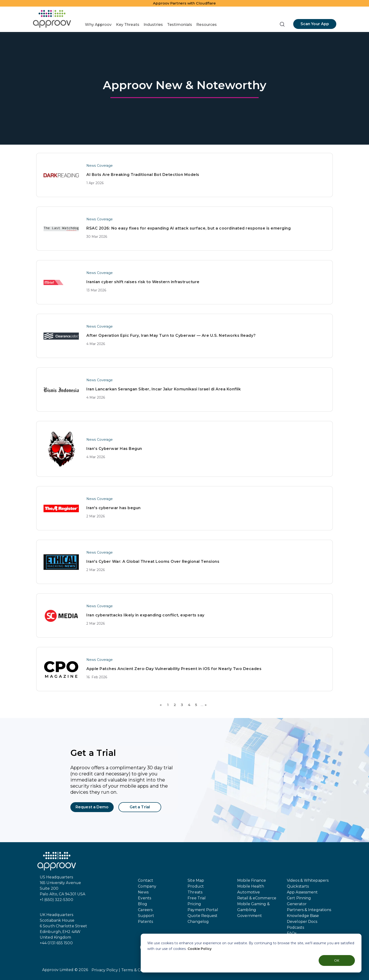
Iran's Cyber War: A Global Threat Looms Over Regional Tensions (153, 561)
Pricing (194, 904)
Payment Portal (203, 910)
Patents (145, 922)
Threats (195, 892)
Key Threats (128, 25)
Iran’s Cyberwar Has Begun (114, 449)
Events (144, 898)
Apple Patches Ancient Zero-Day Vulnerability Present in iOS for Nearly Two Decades (174, 669)
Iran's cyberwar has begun (114, 508)
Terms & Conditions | (140, 970)
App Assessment (302, 892)
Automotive (249, 892)
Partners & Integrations (309, 910)
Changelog (198, 922)
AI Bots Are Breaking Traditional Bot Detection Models (143, 175)
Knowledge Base (303, 916)
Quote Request (203, 916)
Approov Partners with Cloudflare (184, 3)
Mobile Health (251, 886)
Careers (145, 910)
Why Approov (98, 25)
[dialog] (251, 953)
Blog (142, 904)
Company (147, 886)
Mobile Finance (252, 880)
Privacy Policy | (106, 970)
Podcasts (295, 927)
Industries (153, 25)
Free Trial (197, 898)
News (143, 892)
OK (337, 960)
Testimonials (180, 25)
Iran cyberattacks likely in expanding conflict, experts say (145, 615)
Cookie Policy (200, 949)
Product (196, 886)
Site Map (196, 880)
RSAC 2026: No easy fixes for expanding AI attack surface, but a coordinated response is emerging (189, 228)
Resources (207, 25)
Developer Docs (302, 922)
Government (250, 916)
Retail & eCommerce (257, 898)
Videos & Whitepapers (308, 880)
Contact (146, 880)
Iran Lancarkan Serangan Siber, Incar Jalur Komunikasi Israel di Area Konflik (164, 389)
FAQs (292, 933)
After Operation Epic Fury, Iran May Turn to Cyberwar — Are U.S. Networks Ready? (171, 335)
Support (146, 916)
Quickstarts (298, 886)
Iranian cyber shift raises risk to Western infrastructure (143, 282)
